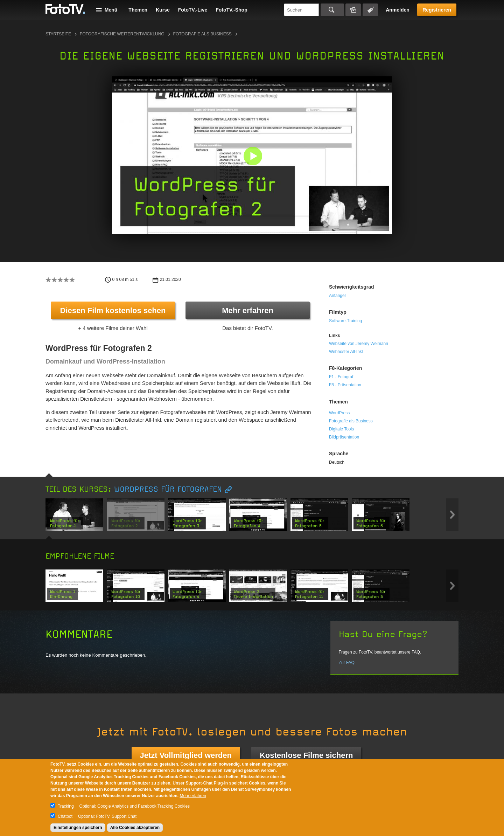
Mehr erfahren (248, 310)
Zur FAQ (347, 663)
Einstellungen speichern (78, 828)
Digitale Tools (341, 429)
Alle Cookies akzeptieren (135, 828)
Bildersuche (353, 10)
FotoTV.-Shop (231, 10)
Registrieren (437, 10)
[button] (254, 157)
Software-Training (345, 321)
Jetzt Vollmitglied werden (186, 755)
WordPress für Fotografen (168, 489)
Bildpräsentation (344, 437)
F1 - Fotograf (341, 377)
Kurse (163, 10)
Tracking (66, 806)
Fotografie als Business (202, 34)
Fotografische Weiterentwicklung (122, 34)
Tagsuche (370, 10)
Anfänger (338, 296)
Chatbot (65, 816)
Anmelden (398, 10)
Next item (452, 515)
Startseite (58, 34)
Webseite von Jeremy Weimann (359, 344)
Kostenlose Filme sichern (306, 755)
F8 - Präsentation (345, 385)
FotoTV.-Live (193, 10)
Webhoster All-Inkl (346, 352)
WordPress (339, 413)
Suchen (332, 10)
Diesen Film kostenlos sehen (113, 310)
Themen (138, 10)
